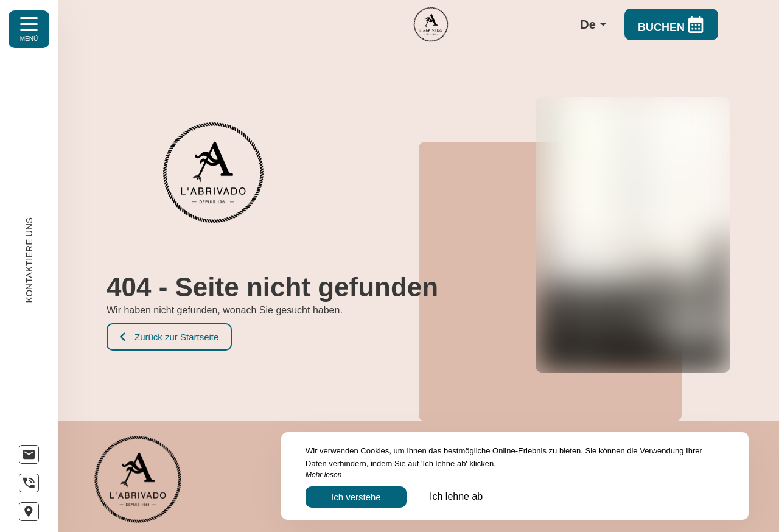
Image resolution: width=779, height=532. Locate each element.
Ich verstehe (356, 497)
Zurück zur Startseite (169, 337)
